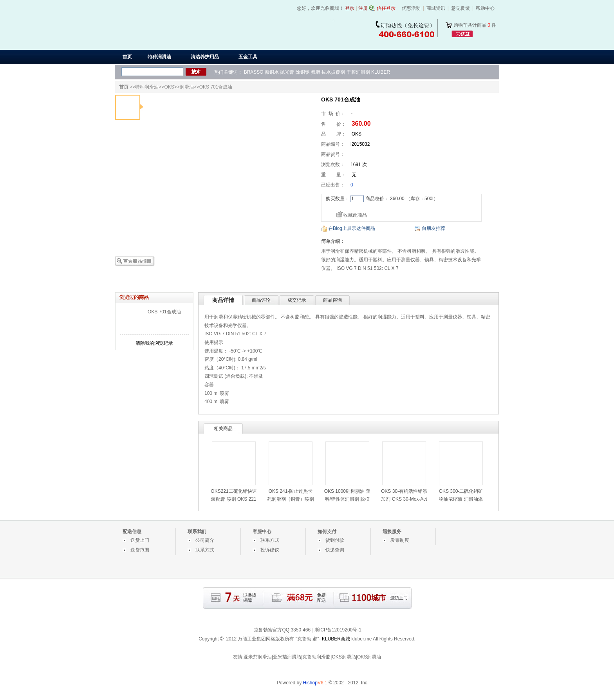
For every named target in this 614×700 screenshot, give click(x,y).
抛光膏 (287, 72)
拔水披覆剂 (333, 72)
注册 (363, 8)
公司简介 (205, 540)
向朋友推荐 (433, 228)
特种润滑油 (147, 87)
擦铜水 (272, 72)
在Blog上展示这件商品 (352, 228)
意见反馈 (460, 8)
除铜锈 (303, 72)
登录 (350, 8)
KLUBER (381, 72)
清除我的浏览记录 (154, 343)
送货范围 (140, 550)
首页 (127, 57)
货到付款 (335, 540)
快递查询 (335, 550)
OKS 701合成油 (164, 312)
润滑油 (187, 87)
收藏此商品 (355, 215)
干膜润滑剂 (358, 72)
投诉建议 (270, 550)
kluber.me (361, 639)
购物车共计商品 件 (475, 25)
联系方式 (205, 550)
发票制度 (400, 540)
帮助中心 (485, 8)
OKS (169, 87)
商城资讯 (436, 8)
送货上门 (140, 540)
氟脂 (316, 72)
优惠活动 (411, 8)
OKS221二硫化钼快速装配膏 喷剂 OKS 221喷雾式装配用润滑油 (234, 499)
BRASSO (254, 72)
